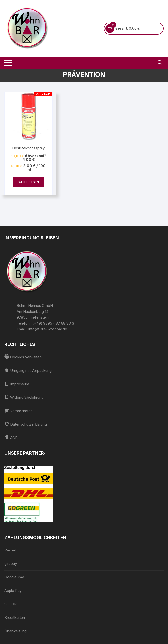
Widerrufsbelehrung (24, 397)
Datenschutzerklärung (26, 424)
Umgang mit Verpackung (28, 370)
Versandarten (18, 411)
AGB (11, 438)
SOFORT (12, 604)
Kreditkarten (15, 617)
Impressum (17, 384)
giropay (11, 564)
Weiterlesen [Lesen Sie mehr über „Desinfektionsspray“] (29, 182)
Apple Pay (13, 591)
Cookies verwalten (23, 357)
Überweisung (16, 631)
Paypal (10, 550)
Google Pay (14, 577)
